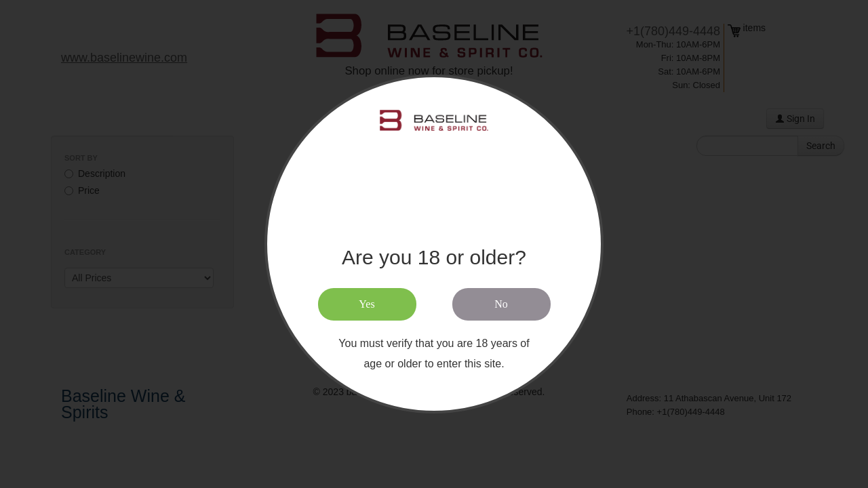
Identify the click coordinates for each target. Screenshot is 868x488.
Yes (367, 304)
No (501, 304)
